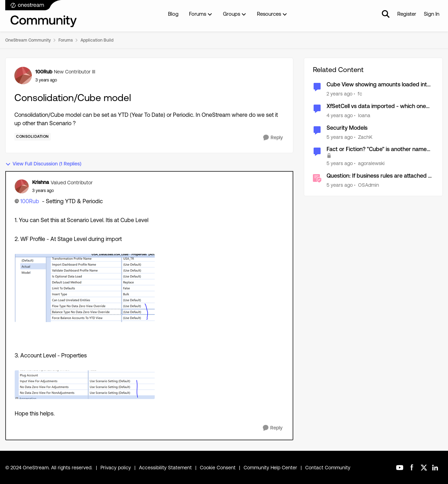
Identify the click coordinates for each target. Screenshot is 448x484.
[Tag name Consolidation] (33, 137)
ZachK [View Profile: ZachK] (365, 137)
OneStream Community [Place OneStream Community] (28, 40)
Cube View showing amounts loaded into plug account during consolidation (378, 85)
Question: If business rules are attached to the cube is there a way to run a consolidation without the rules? (380, 176)
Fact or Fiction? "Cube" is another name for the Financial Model (377, 150)
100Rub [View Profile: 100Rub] (44, 72)
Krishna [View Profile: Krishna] (41, 182)
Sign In (432, 14)
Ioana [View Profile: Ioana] (364, 115)
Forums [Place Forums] (66, 40)
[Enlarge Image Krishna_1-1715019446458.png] (85, 385)
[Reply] (273, 138)
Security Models (347, 128)
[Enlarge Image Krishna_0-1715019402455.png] (85, 288)
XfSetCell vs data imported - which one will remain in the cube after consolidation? (376, 106)
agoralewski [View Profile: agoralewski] (371, 163)
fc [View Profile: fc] (360, 94)
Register (407, 14)
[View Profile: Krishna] (22, 186)
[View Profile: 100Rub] (23, 76)
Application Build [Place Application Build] (97, 40)
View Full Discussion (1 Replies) (43, 164)
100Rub (30, 201)
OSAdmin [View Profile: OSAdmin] (369, 185)
